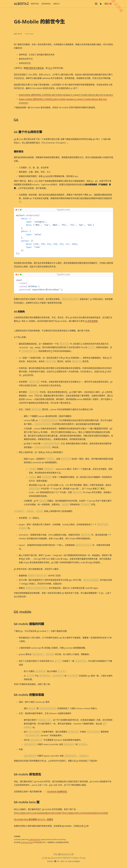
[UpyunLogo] (57, 861)
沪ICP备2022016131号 (63, 854)
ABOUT (56, 4)
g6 (15, 139)
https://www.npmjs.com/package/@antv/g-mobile (85, 813)
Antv (50, 68)
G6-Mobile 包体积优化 (57, 792)
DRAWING (46, 4)
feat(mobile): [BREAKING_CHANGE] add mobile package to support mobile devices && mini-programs (66, 95)
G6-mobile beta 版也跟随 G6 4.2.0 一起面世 (33, 819)
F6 (85, 826)
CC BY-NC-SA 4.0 (34, 839)
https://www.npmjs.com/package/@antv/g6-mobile (38, 813)
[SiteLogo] (21, 4)
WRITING (35, 4)
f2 (52, 351)
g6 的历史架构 (91, 321)
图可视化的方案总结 (35, 68)
